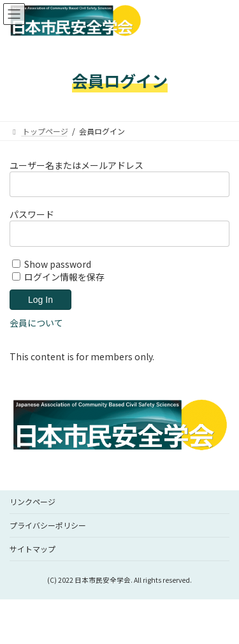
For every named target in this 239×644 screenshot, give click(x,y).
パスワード (32, 214)
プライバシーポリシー (48, 525)
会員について (36, 323)
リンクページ (33, 501)
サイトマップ (33, 549)
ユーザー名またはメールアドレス (76, 165)
